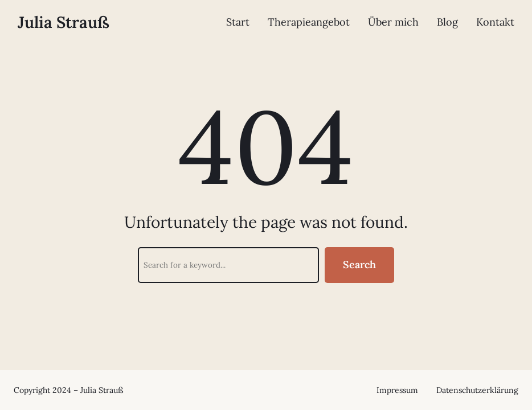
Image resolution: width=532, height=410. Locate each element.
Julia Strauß (64, 22)
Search (359, 265)
